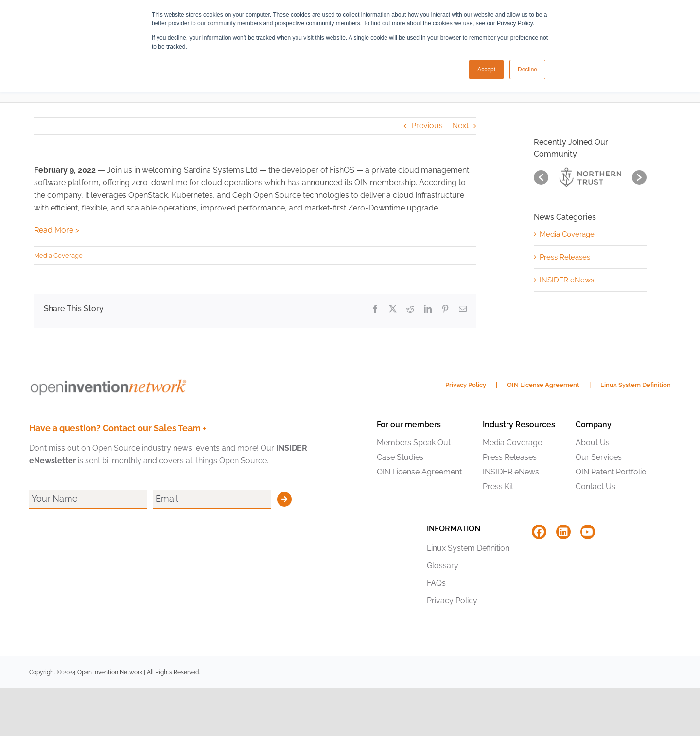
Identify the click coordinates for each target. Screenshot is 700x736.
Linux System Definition (636, 385)
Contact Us (595, 486)
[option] (590, 177)
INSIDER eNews (567, 280)
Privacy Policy (466, 385)
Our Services (599, 457)
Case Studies (400, 457)
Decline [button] (527, 70)
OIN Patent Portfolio (611, 472)
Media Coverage (58, 255)
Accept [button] (486, 70)
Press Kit (498, 486)
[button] (541, 177)
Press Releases (565, 257)
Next (460, 126)
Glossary (443, 566)
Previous (427, 126)
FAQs (436, 583)
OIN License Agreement (543, 385)
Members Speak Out (414, 443)
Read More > (57, 230)
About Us (593, 443)
